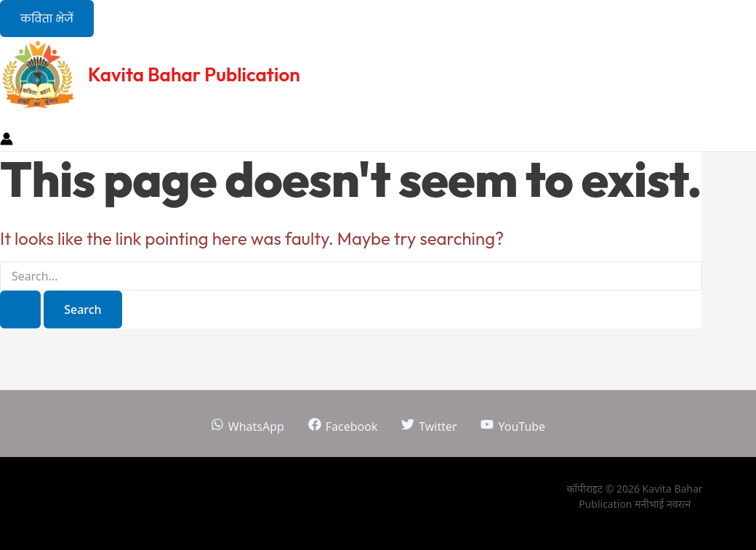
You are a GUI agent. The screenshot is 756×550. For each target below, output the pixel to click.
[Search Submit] (20, 310)
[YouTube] (513, 426)
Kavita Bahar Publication (194, 74)
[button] (47, 19)
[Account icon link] (7, 141)
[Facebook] (343, 426)
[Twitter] (429, 426)
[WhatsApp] (247, 426)
